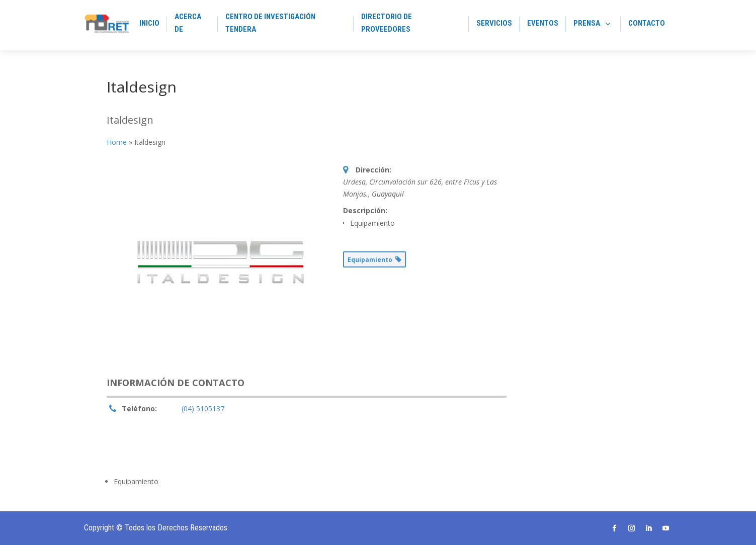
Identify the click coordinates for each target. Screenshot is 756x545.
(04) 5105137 (203, 408)
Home (117, 142)
